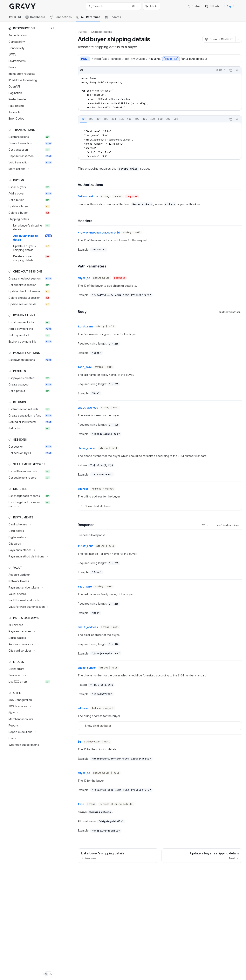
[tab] (83, 119)
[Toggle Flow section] (13, 713)
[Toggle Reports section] (15, 726)
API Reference (88, 19)
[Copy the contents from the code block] (231, 70)
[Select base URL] (120, 59)
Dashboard (35, 19)
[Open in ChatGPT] (219, 39)
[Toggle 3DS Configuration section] (22, 700)
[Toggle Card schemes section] (19, 524)
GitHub (212, 6)
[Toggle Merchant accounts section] (22, 719)
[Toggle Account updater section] (21, 575)
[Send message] (238, 871)
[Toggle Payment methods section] (21, 550)
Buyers (82, 32)
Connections (61, 19)
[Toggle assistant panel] (151, 6)
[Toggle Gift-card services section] (21, 651)
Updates (113, 19)
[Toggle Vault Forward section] (19, 594)
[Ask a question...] (160, 869)
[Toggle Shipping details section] (20, 219)
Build (15, 19)
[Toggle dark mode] (48, 974)
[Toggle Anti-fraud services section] (22, 644)
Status (194, 6)
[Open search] (113, 6)
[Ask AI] (237, 70)
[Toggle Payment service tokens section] (25, 588)
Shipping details (102, 32)
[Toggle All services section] (17, 625)
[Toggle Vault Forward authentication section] (28, 607)
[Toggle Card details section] (18, 531)
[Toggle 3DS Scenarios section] (19, 706)
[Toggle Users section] (14, 738)
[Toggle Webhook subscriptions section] (25, 745)
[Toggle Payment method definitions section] (28, 556)
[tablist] (153, 119)
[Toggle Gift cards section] (16, 544)
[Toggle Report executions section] (22, 732)
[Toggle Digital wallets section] (19, 537)
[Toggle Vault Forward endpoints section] (25, 600)
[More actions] (239, 39)
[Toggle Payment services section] (21, 631)
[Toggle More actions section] (18, 169)
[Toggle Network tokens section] (20, 581)
